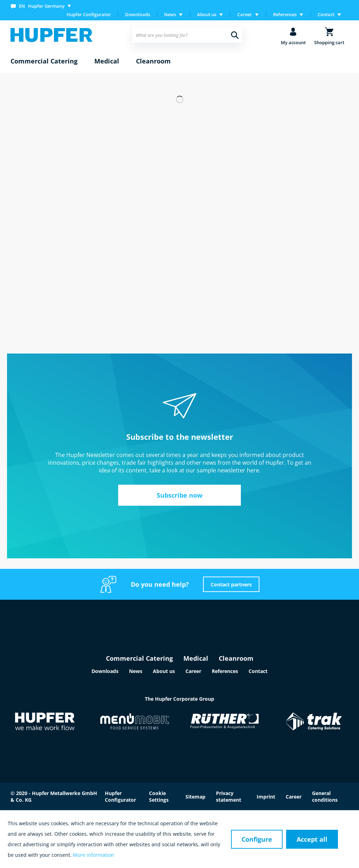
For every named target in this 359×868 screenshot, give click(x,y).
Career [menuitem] (245, 14)
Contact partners (231, 584)
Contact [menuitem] (326, 14)
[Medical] (107, 61)
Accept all (312, 839)
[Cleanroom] (153, 61)
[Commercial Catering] (44, 61)
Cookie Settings (159, 796)
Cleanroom (236, 658)
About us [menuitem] (207, 14)
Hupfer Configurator (89, 14)
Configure (257, 839)
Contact (258, 671)
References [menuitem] (285, 14)
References (225, 671)
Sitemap (195, 797)
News (136, 671)
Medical (196, 658)
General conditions (325, 796)
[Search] (235, 35)
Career (193, 671)
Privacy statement (229, 796)
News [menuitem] (170, 14)
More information (94, 855)
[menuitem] (42, 6)
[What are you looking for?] (187, 35)
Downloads (138, 14)
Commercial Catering (139, 658)
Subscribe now (179, 495)
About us (164, 671)
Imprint (266, 797)
